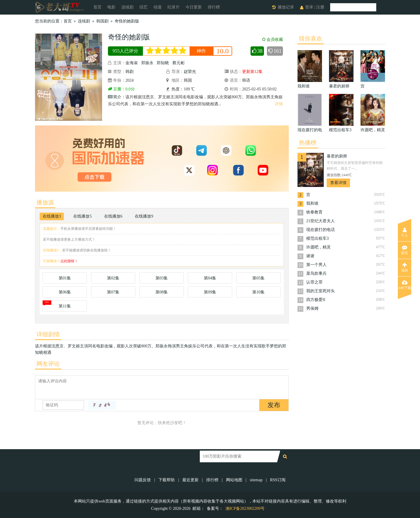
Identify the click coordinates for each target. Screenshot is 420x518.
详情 (279, 104)
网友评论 (48, 364)
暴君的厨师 (337, 156)
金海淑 (132, 63)
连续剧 (127, 7)
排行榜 (214, 7)
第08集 (162, 292)
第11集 (65, 306)
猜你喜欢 (311, 38)
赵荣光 (190, 72)
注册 (320, 7)
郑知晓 (163, 63)
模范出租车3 (317, 238)
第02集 (113, 278)
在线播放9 (144, 216)
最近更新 (190, 480)
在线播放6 (113, 216)
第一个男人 (316, 265)
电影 (111, 7)
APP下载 (405, 285)
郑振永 (147, 63)
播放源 (45, 202)
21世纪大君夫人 (321, 221)
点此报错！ (69, 261)
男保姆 (312, 308)
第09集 (210, 292)
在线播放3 (52, 216)
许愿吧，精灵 (318, 247)
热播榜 (308, 143)
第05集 (258, 278)
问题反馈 (143, 480)
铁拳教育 (314, 212)
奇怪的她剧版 (127, 21)
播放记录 (286, 7)
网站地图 (234, 480)
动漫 (157, 7)
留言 (405, 250)
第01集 (65, 278)
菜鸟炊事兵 (316, 273)
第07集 (113, 292)
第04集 (210, 278)
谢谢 (310, 256)
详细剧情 (48, 334)
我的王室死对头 (321, 291)
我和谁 (312, 203)
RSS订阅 (278, 480)
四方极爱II (316, 300)
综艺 (143, 7)
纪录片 (174, 7)
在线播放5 (82, 216)
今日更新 (194, 7)
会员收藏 (272, 40)
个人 (405, 232)
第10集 (258, 292)
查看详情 (338, 183)
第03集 (162, 278)
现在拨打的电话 (321, 230)
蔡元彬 (178, 63)
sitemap (256, 480)
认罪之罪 (314, 282)
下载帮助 (167, 480)
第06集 (65, 292)
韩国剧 (102, 21)
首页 (97, 7)
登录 (309, 7)
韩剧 (129, 72)
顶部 (405, 267)
